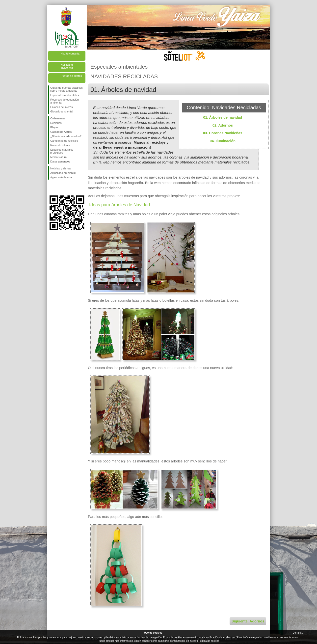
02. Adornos (223, 125)
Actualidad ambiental (63, 173)
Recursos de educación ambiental (65, 101)
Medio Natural (59, 157)
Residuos (56, 123)
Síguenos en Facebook (51, 188)
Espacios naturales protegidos (62, 151)
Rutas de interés (60, 145)
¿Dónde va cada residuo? (66, 136)
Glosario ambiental (62, 111)
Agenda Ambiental (61, 177)
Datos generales (60, 161)
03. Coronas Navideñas (223, 133)
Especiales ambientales (65, 95)
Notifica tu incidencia (67, 66)
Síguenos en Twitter (59, 188)
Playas (54, 127)
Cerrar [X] (298, 633)
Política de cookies (209, 641)
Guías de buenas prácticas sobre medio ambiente (66, 89)
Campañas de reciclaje (64, 141)
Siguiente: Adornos (248, 621)
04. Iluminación (223, 141)
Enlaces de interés (62, 107)
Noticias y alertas (61, 168)
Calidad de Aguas (61, 132)
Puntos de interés (71, 76)
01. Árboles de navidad (223, 117)
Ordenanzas (58, 118)
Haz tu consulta (70, 54)
